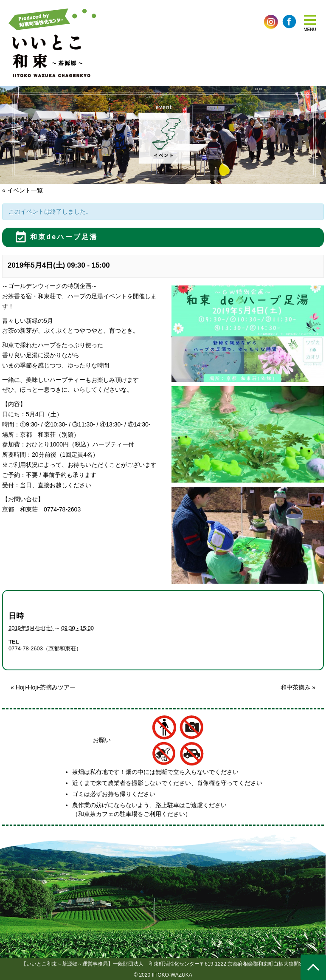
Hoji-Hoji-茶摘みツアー (43, 687)
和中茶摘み (298, 687)
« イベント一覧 (22, 190)
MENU (310, 30)
